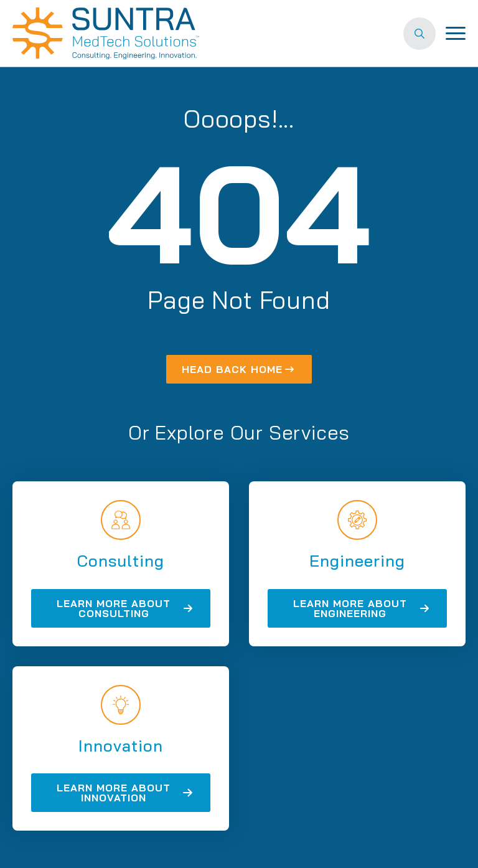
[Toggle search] (419, 34)
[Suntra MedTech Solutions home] (106, 33)
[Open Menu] (456, 34)
